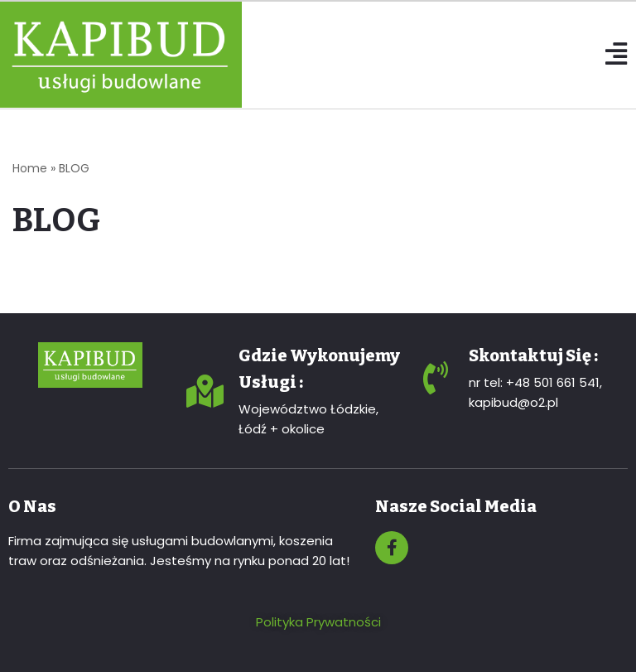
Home (30, 168)
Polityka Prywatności (318, 622)
